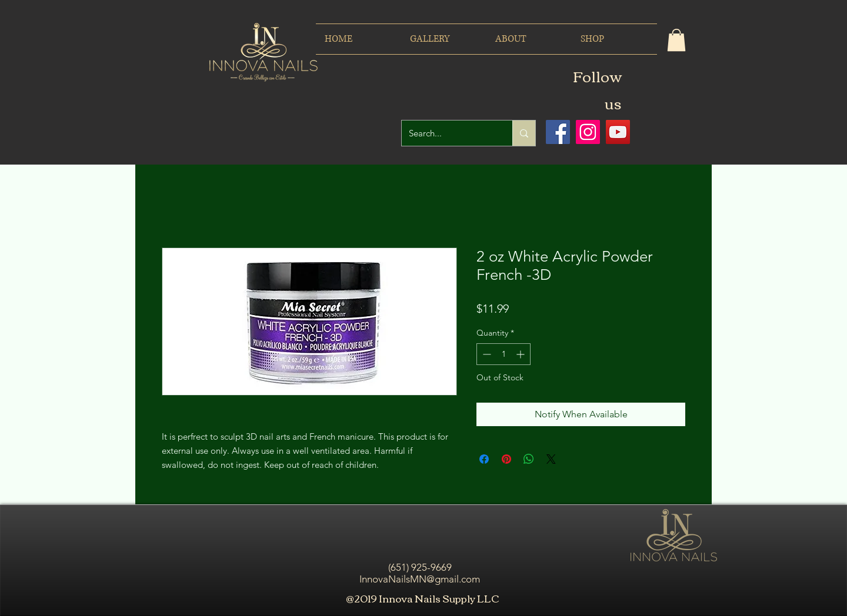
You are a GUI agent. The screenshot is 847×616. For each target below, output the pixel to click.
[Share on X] (551, 459)
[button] (676, 40)
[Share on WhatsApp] (529, 459)
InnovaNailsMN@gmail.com (420, 579)
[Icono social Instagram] (588, 132)
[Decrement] (486, 354)
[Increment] (521, 354)
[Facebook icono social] (558, 132)
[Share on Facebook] (484, 459)
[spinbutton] (503, 354)
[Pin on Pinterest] (506, 459)
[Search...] (448, 133)
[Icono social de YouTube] (618, 132)
